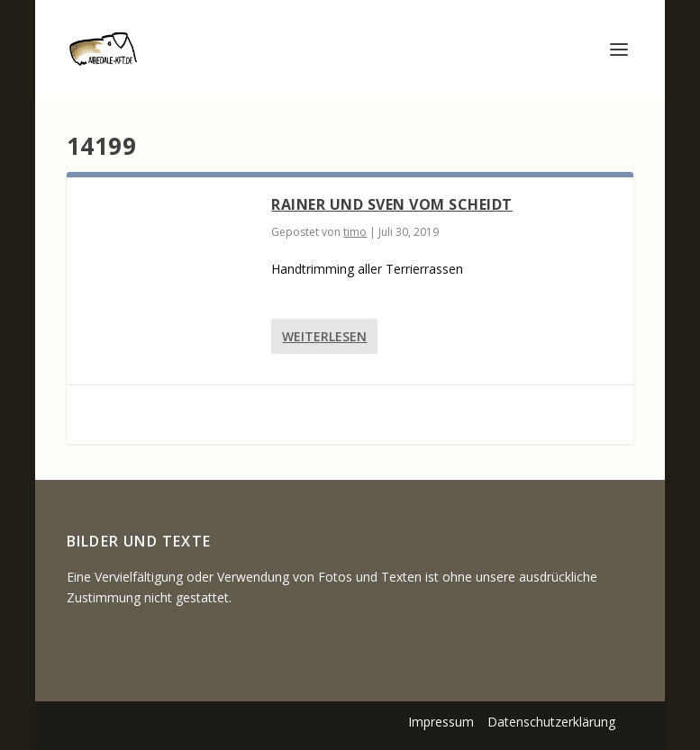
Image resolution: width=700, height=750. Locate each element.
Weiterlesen (324, 336)
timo (355, 232)
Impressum (441, 722)
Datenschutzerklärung (551, 722)
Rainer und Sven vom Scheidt (392, 204)
